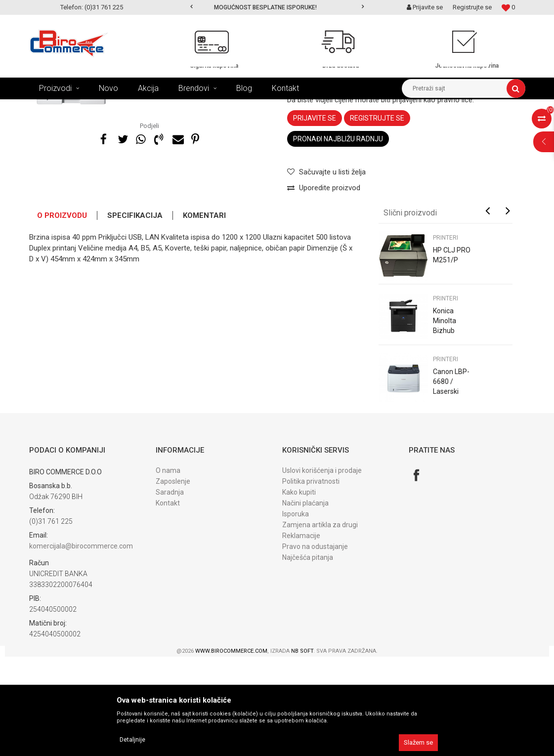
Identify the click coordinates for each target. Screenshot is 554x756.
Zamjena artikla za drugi (320, 624)
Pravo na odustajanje (315, 646)
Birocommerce (50, 107)
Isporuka (296, 613)
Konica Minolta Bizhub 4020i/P (445, 425)
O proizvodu (62, 315)
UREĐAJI (127, 107)
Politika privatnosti (311, 581)
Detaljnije (132, 740)
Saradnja (170, 591)
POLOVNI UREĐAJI (174, 107)
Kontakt (168, 602)
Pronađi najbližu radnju (338, 238)
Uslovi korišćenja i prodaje (322, 570)
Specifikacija (135, 315)
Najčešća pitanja (308, 657)
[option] (277, 7)
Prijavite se (315, 217)
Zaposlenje (173, 581)
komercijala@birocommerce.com (81, 645)
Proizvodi (93, 107)
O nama (168, 570)
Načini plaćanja (305, 602)
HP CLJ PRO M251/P (452, 354)
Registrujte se (472, 7)
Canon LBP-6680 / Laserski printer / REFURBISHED (455, 491)
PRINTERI (222, 107)
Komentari (204, 315)
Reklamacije (301, 635)
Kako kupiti (299, 591)
